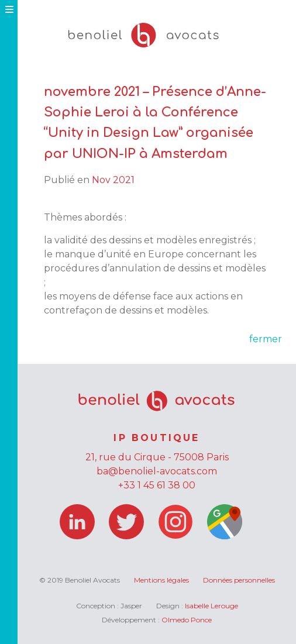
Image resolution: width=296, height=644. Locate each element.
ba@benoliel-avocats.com (157, 471)
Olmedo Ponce (187, 620)
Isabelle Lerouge (211, 606)
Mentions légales (161, 580)
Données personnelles (239, 580)
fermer (266, 339)
